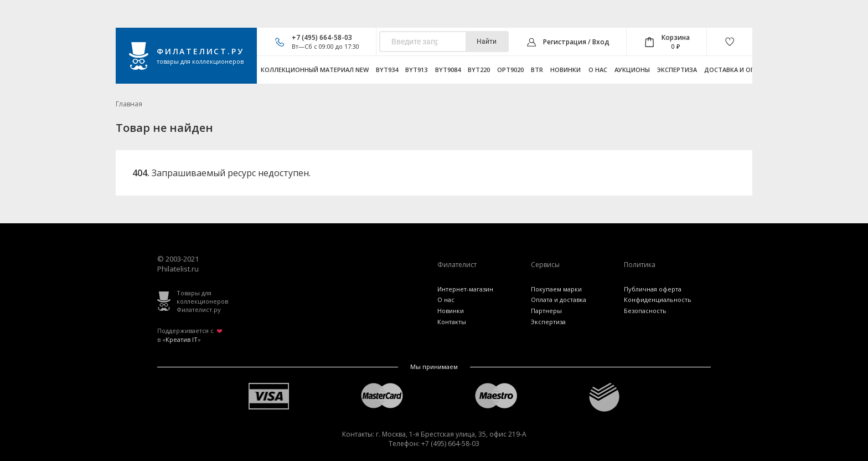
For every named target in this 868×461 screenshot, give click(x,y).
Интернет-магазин (465, 289)
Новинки (565, 70)
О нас (598, 70)
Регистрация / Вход (576, 42)
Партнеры (546, 311)
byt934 (387, 70)
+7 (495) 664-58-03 (322, 37)
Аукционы (632, 70)
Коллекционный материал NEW (315, 70)
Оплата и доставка (559, 299)
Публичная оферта (653, 289)
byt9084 (448, 70)
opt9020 (510, 70)
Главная (129, 104)
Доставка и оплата (738, 70)
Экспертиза (677, 70)
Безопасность (645, 311)
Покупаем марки (556, 289)
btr (537, 70)
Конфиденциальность (658, 299)
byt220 (479, 70)
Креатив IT (182, 339)
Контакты (452, 322)
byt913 (416, 70)
